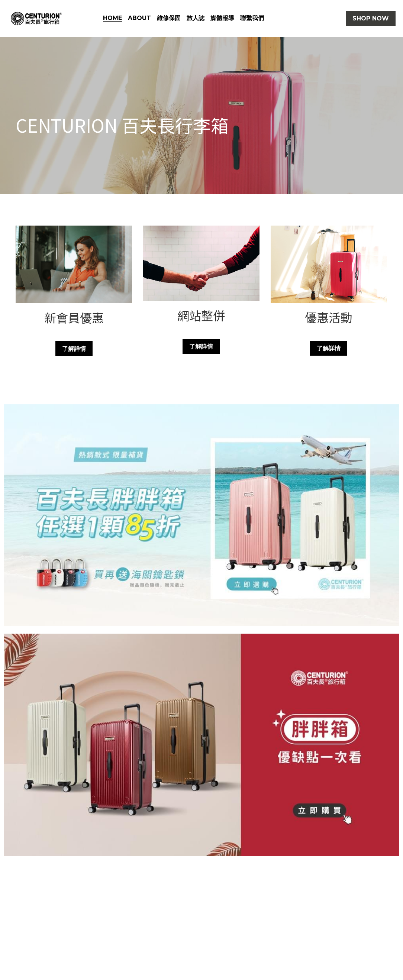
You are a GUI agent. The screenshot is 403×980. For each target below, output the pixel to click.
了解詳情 (74, 348)
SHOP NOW (371, 18)
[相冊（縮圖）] (201, 515)
